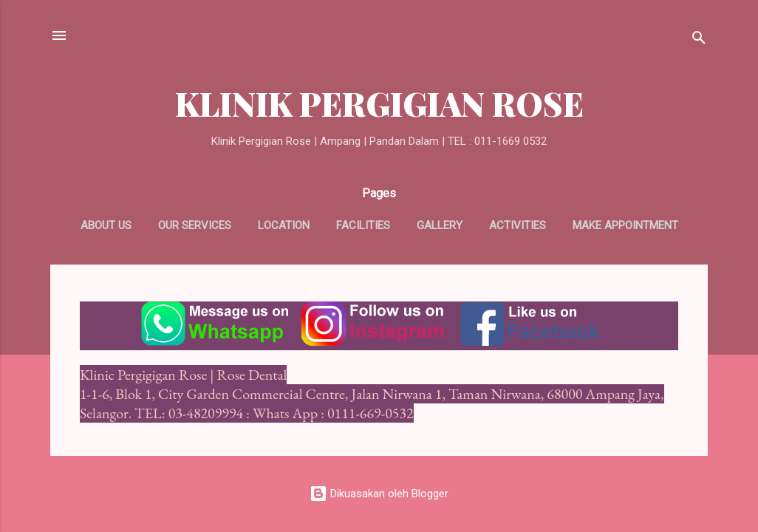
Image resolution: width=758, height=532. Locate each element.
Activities (518, 225)
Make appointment (625, 225)
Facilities (363, 225)
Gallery (440, 225)
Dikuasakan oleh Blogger (379, 494)
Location (284, 225)
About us (106, 225)
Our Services (195, 225)
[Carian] (699, 40)
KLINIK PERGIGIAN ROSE (379, 103)
